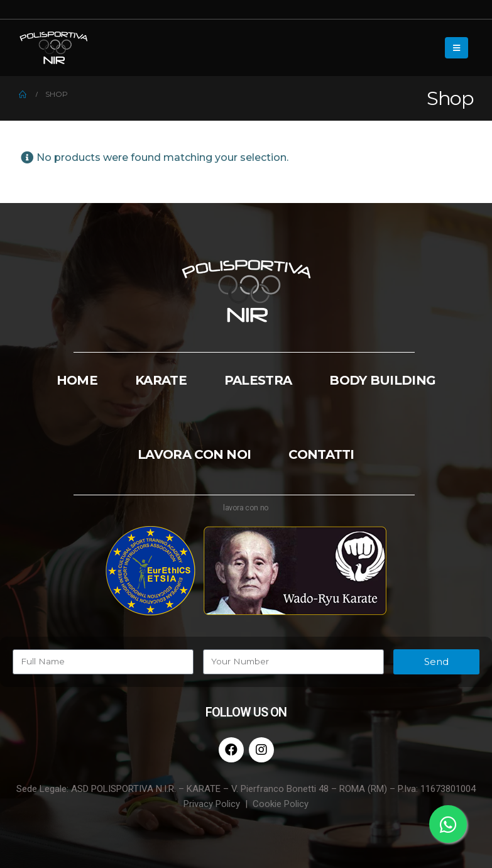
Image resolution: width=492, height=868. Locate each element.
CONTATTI (321, 454)
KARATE (161, 380)
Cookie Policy (281, 804)
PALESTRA (258, 380)
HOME (77, 380)
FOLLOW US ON (246, 712)
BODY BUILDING (382, 380)
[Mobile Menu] (456, 48)
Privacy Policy (212, 804)
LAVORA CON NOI (194, 454)
